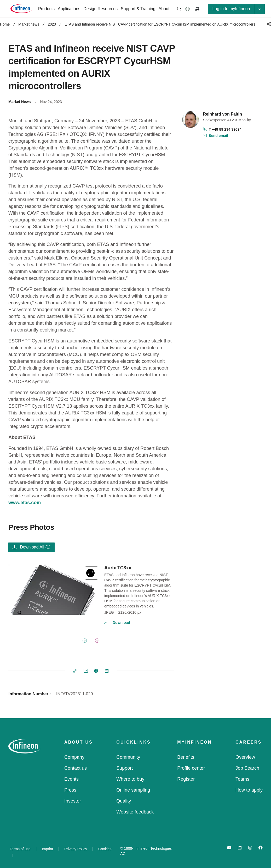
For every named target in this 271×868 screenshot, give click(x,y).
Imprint (47, 849)
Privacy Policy (76, 849)
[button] (188, 9)
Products (46, 9)
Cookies (105, 849)
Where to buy (130, 779)
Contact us (76, 768)
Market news (29, 24)
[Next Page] (97, 641)
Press (70, 790)
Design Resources (100, 9)
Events (71, 779)
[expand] (91, 573)
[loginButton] (236, 9)
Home (5, 24)
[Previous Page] (85, 641)
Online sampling (133, 790)
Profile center (191, 768)
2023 (52, 24)
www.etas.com (25, 503)
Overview (245, 757)
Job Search (247, 768)
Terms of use (20, 849)
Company (74, 757)
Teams (242, 779)
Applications (69, 9)
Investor (73, 801)
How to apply (249, 790)
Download (117, 623)
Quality (124, 801)
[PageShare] (268, 24)
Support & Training (138, 9)
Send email (216, 136)
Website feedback (135, 812)
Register (186, 779)
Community (128, 757)
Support (125, 768)
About (164, 9)
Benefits (186, 757)
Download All (31, 547)
